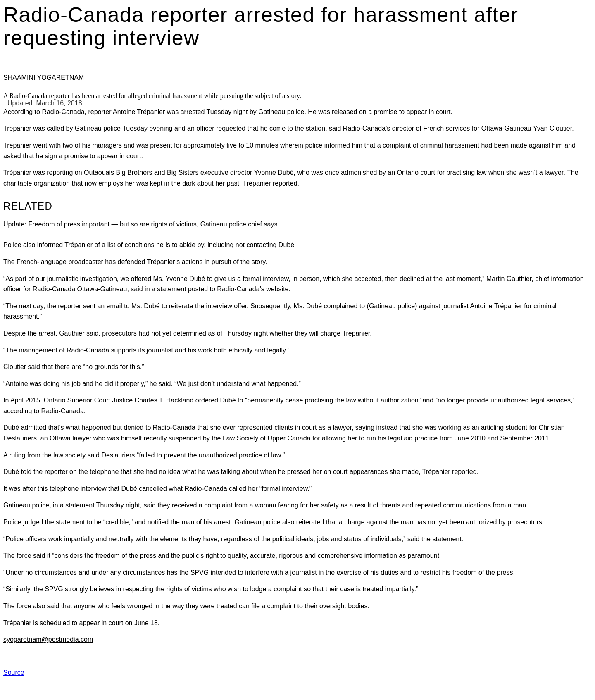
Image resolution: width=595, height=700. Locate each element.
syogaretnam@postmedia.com (48, 639)
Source (14, 673)
